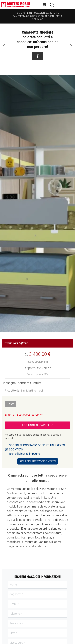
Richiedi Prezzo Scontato (38, 461)
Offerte (28, 13)
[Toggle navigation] (69, 5)
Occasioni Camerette (46, 13)
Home (18, 13)
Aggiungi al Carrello (37, 425)
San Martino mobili (32, 391)
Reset (10, 404)
